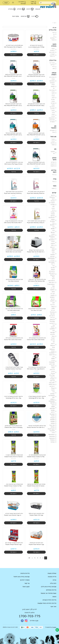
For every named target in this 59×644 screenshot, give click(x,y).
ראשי (55, 23)
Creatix (54, 627)
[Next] (32, 558)
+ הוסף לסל (36, 55)
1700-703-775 (29, 616)
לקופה (6, 3)
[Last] (29, 558)
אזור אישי (53, 607)
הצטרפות (23, 4)
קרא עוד (36, 84)
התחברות (21, 2)
